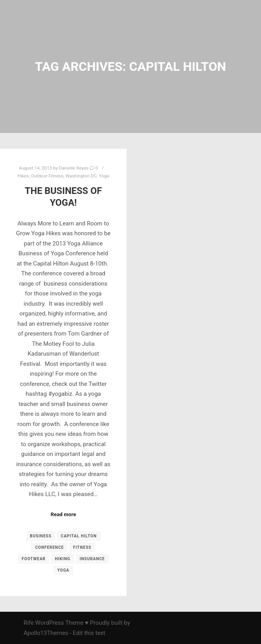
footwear (34, 559)
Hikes (23, 176)
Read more (63, 514)
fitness (82, 547)
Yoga (104, 176)
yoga (63, 570)
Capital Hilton (79, 536)
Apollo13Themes (46, 633)
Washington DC (81, 176)
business (41, 536)
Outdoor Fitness (47, 176)
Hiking (63, 559)
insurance (92, 559)
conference (49, 547)
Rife (29, 623)
